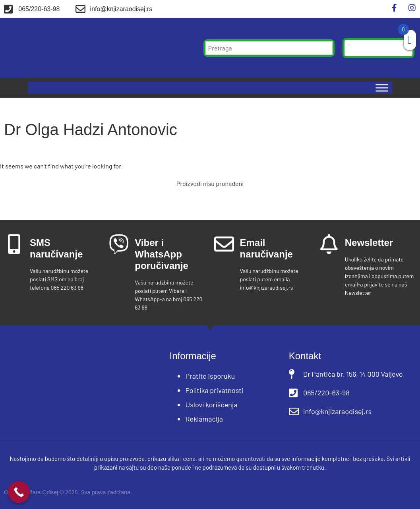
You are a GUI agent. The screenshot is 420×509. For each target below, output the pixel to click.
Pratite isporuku (210, 376)
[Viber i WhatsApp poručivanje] (119, 244)
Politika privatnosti (214, 390)
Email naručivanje (266, 248)
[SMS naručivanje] (14, 244)
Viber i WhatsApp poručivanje (162, 254)
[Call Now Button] (19, 492)
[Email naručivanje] (224, 244)
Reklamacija (204, 419)
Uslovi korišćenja (211, 404)
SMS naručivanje (56, 248)
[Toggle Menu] (382, 88)
